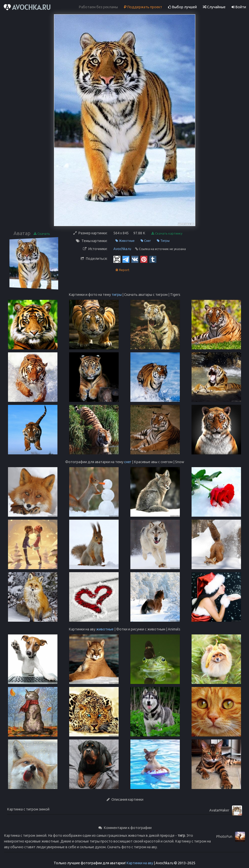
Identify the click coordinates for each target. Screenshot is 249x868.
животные (105, 629)
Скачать (42, 234)
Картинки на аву (140, 863)
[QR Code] (117, 259)
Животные (125, 241)
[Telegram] (126, 259)
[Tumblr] (153, 259)
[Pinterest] (144, 259)
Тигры (163, 241)
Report (122, 270)
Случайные (214, 7)
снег (128, 462)
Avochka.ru (122, 249)
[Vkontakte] (135, 259)
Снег (146, 241)
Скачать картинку (167, 233)
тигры (117, 295)
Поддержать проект (143, 7)
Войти (239, 7)
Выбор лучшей (182, 7)
